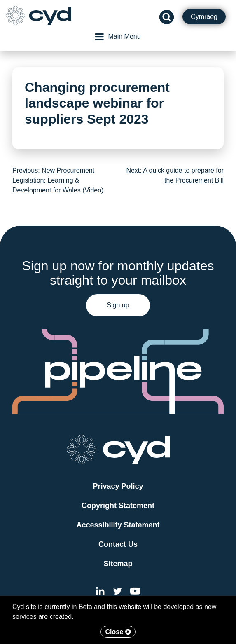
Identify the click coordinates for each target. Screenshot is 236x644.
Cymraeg (204, 17)
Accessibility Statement (118, 525)
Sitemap (118, 564)
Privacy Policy (118, 486)
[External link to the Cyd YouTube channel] (135, 592)
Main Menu (118, 37)
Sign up (118, 305)
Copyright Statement (118, 506)
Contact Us (118, 544)
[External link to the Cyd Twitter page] (117, 592)
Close (118, 632)
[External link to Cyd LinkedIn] (100, 592)
